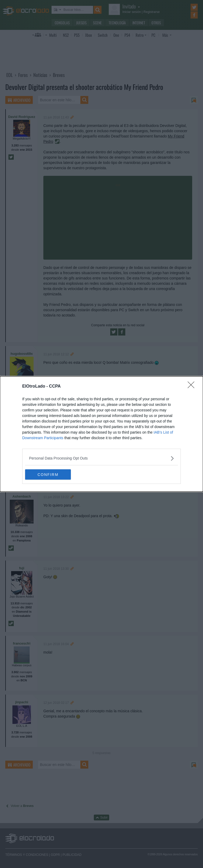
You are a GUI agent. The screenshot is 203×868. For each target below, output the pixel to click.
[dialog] (101, 434)
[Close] (193, 387)
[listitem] (101, 458)
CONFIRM (50, 474)
